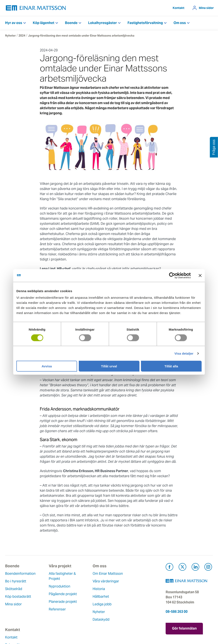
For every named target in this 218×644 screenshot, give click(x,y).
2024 (22, 36)
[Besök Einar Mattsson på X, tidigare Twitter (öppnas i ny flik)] (182, 568)
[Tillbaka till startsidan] (36, 8)
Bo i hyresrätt (16, 581)
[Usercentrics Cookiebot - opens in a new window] (180, 275)
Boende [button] (71, 23)
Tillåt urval (109, 366)
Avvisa (47, 366)
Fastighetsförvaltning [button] (145, 23)
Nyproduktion (52, 586)
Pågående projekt (55, 594)
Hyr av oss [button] (14, 23)
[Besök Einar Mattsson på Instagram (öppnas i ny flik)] (208, 568)
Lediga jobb (86, 609)
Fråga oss (120, 589)
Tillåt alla (171, 366)
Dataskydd (85, 625)
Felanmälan (121, 581)
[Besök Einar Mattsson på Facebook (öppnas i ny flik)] (169, 568)
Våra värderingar (90, 586)
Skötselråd (14, 589)
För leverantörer (125, 604)
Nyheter (10, 36)
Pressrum (120, 597)
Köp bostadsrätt (18, 597)
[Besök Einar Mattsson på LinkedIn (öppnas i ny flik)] (195, 568)
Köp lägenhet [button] (44, 23)
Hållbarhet (85, 602)
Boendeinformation (20, 574)
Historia (83, 594)
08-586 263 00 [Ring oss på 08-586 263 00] (177, 612)
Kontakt (179, 8)
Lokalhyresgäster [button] (103, 23)
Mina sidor (206, 8)
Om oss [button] (180, 23)
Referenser (49, 609)
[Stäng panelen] (200, 275)
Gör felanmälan (184, 628)
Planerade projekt (55, 602)
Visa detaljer (184, 353)
